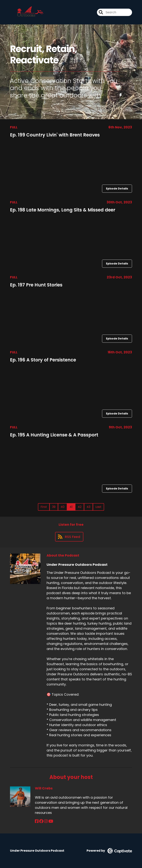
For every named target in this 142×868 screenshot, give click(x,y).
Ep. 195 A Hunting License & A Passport (54, 435)
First (44, 507)
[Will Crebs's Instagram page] (46, 821)
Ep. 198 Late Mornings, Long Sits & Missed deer (63, 210)
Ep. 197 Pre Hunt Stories (36, 285)
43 (88, 507)
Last (98, 507)
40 (63, 507)
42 (80, 507)
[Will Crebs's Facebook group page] (41, 821)
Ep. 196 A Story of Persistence (43, 360)
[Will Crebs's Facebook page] (37, 821)
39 (54, 507)
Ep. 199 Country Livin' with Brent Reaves (55, 135)
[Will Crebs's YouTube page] (51, 821)
